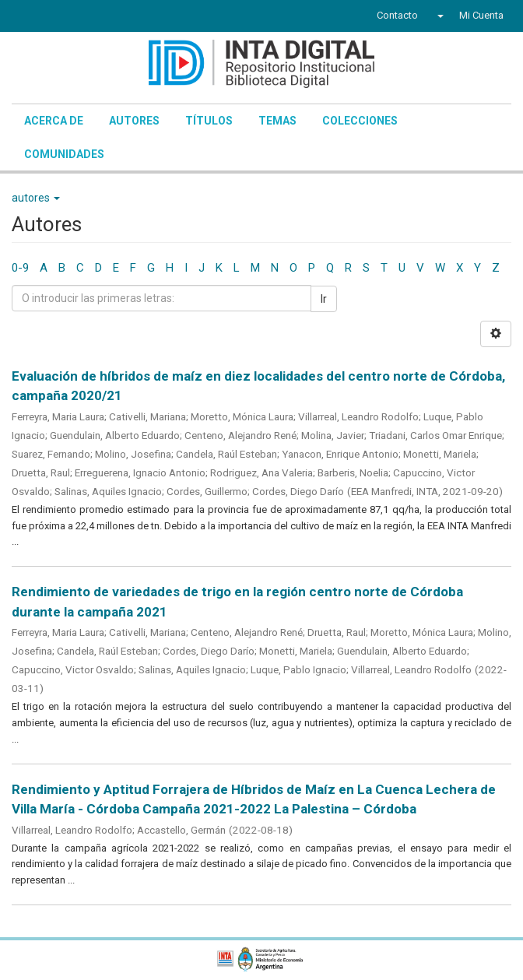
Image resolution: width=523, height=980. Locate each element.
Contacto (397, 15)
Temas (277, 121)
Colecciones (360, 121)
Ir (324, 299)
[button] (439, 16)
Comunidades (64, 154)
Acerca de (54, 121)
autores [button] (36, 198)
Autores (134, 121)
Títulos (209, 121)
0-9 (20, 268)
